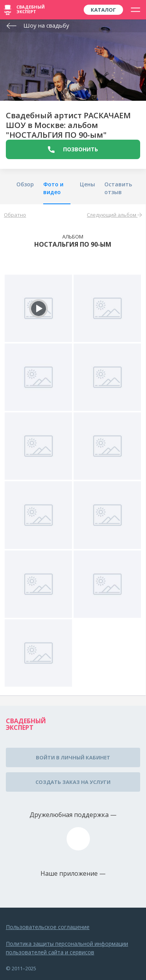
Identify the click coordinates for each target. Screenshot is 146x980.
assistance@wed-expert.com (78, 839)
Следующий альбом (114, 215)
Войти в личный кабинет (73, 757)
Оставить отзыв (118, 188)
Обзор (25, 184)
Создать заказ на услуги (73, 782)
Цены (87, 184)
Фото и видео (53, 188)
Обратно (15, 215)
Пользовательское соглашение (48, 927)
